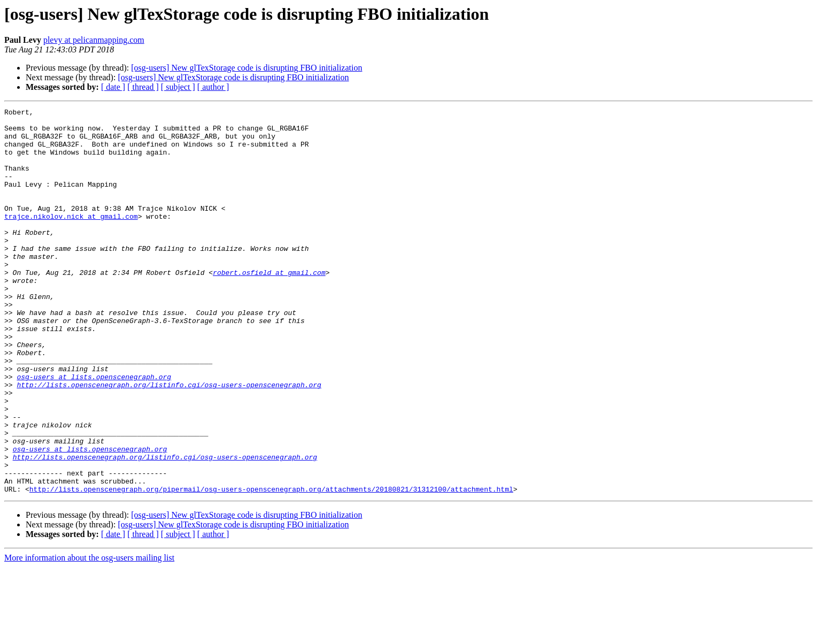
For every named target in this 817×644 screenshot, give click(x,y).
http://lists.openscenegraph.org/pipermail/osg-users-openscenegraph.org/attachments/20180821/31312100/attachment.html (271, 566)
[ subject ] (178, 87)
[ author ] (213, 87)
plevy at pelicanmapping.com (94, 40)
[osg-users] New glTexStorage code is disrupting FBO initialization (246, 68)
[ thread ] (143, 87)
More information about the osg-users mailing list (89, 635)
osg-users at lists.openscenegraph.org (94, 431)
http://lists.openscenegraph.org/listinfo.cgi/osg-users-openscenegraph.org (169, 441)
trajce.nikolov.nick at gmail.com (71, 239)
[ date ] (113, 87)
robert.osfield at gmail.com (269, 306)
